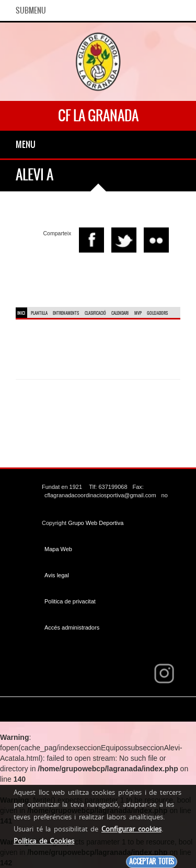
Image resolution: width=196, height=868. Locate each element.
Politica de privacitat (70, 601)
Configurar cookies (131, 829)
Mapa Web (58, 549)
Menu (26, 144)
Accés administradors (72, 627)
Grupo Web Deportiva (96, 523)
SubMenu (31, 10)
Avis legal (57, 575)
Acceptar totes (152, 861)
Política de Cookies (44, 841)
